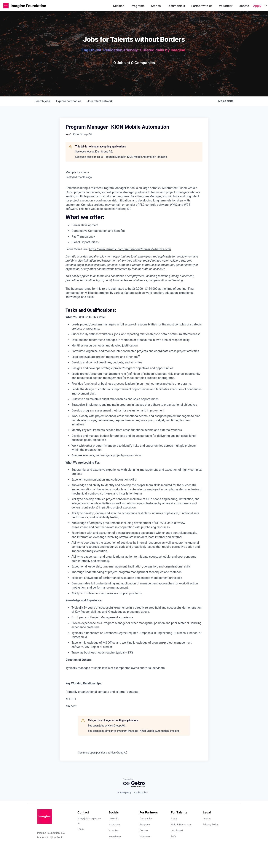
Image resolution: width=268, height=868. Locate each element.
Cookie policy (141, 793)
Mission (119, 6)
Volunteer (226, 6)
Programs (138, 6)
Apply (257, 6)
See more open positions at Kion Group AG (103, 753)
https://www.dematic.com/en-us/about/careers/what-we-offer (130, 249)
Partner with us (202, 6)
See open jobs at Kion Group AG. (94, 152)
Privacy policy (124, 793)
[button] (6, 6)
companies (69, 101)
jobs (42, 101)
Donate (244, 6)
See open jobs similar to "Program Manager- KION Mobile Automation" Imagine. (121, 157)
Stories (156, 6)
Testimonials (176, 6)
